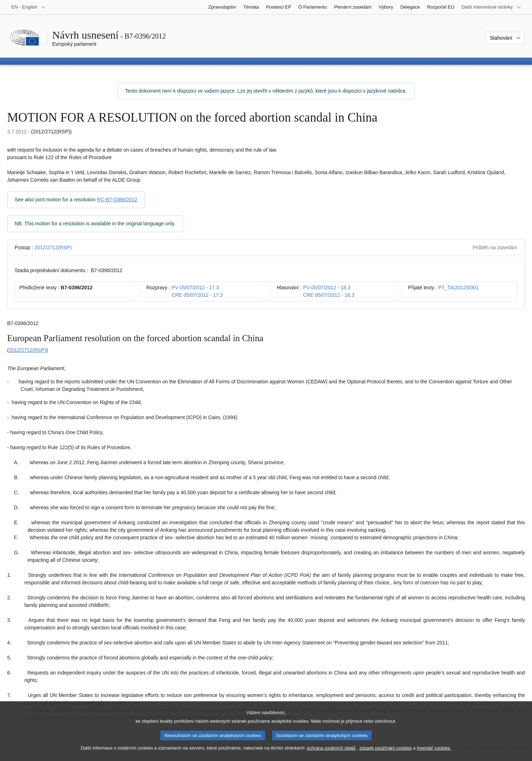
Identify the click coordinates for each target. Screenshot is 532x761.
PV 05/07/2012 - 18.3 (327, 288)
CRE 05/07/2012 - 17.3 (197, 295)
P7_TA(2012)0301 (459, 288)
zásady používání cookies (386, 753)
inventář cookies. (434, 753)
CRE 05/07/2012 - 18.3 (329, 295)
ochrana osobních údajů (331, 753)
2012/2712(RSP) (53, 247)
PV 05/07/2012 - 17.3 (195, 288)
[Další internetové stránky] (491, 7)
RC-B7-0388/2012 (117, 200)
